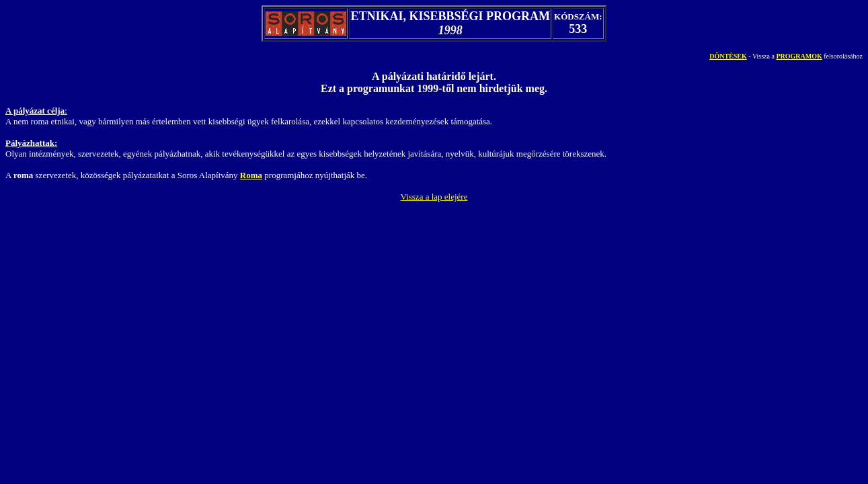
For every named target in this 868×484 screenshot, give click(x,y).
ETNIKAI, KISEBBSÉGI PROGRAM (450, 16)
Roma (251, 175)
